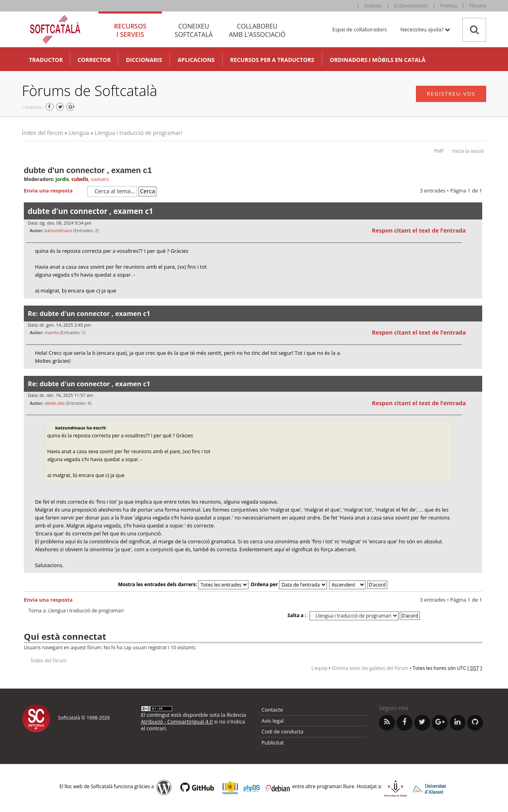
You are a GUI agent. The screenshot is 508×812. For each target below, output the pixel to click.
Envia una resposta (54, 191)
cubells (80, 179)
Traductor (46, 60)
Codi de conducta (282, 731)
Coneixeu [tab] (194, 30)
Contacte (272, 710)
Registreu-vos (451, 94)
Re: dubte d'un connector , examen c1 (89, 313)
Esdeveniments (411, 6)
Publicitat (273, 743)
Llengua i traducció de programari (139, 133)
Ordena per (289, 584)
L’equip (319, 668)
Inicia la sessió (468, 151)
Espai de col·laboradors (359, 29)
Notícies (373, 6)
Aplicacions (196, 60)
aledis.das (55, 403)
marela (52, 332)
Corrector (94, 60)
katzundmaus (58, 230)
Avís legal (273, 721)
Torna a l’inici (476, 303)
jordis (62, 179)
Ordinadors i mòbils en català (378, 60)
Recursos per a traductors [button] (272, 60)
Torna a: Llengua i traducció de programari (76, 611)
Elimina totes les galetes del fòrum (370, 668)
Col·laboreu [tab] (257, 30)
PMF (439, 151)
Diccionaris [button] (144, 60)
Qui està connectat (65, 636)
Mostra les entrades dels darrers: (183, 584)
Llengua (79, 133)
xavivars (100, 179)
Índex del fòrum (42, 133)
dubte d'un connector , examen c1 (88, 170)
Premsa (448, 6)
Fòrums (478, 6)
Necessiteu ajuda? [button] (425, 29)
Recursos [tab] (130, 30)
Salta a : (297, 615)
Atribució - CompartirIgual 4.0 (177, 722)
